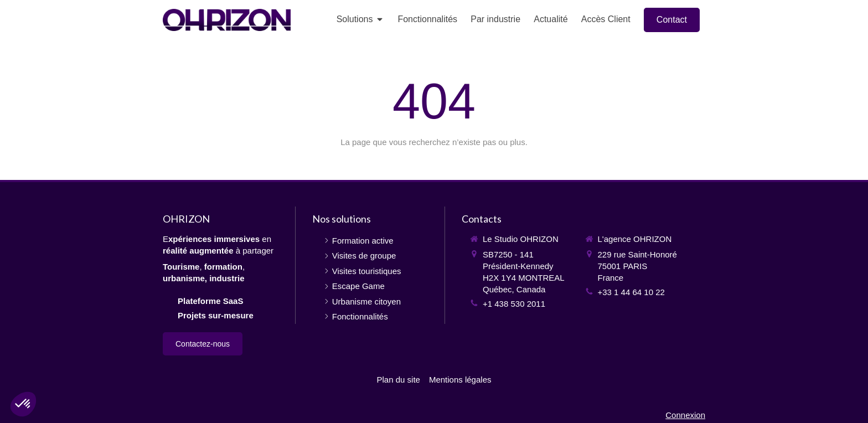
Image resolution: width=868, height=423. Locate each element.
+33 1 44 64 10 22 (631, 292)
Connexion (685, 415)
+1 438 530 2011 (514, 304)
